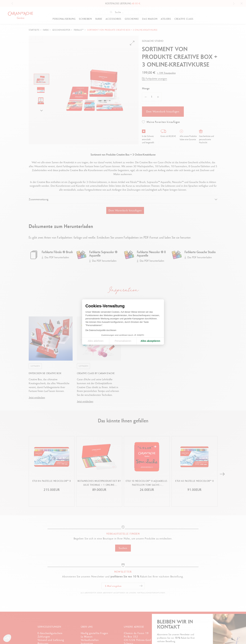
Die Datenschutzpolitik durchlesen (101, 330)
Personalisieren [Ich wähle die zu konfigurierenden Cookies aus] (123, 341)
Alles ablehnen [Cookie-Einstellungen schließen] (96, 341)
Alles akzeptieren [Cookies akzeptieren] (150, 341)
